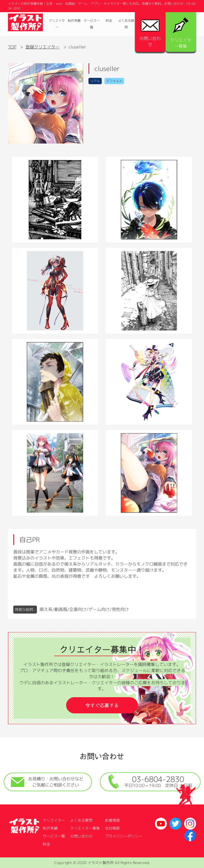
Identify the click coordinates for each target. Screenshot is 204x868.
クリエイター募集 (181, 33)
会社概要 (112, 828)
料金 (109, 21)
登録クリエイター (42, 47)
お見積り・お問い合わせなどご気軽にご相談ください (47, 782)
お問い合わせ (150, 33)
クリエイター (57, 24)
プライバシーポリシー (124, 836)
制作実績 (74, 21)
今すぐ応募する (102, 705)
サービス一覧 (92, 24)
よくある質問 (126, 24)
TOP (12, 47)
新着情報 (112, 820)
